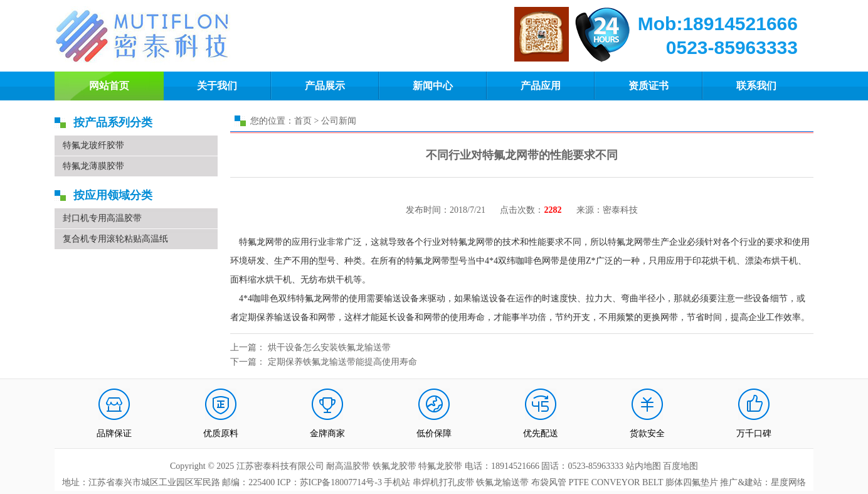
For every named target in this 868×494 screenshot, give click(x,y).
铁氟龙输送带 (502, 482)
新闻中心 (433, 86)
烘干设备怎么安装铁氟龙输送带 (329, 347)
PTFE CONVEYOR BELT (616, 482)
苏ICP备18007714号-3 (341, 482)
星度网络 (788, 482)
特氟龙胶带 (440, 466)
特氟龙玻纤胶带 (93, 145)
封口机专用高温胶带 (102, 218)
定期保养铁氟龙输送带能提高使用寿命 (342, 362)
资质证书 (648, 86)
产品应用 (541, 86)
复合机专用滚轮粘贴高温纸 (115, 239)
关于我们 (217, 86)
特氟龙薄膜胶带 (93, 166)
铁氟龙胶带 (394, 466)
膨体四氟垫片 (692, 482)
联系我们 (756, 86)
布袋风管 (549, 482)
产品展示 (325, 86)
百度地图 (680, 466)
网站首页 (109, 86)
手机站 (397, 482)
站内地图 (645, 466)
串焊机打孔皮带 (443, 482)
